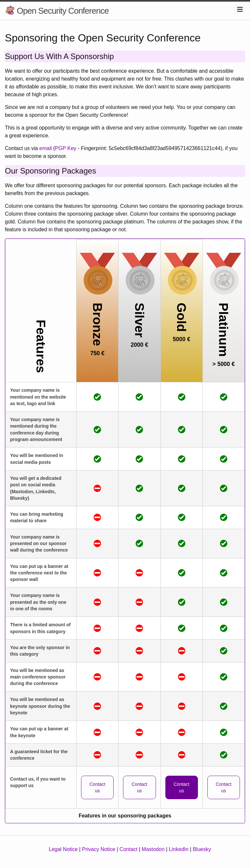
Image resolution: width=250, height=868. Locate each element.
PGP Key (66, 148)
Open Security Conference (62, 11)
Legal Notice (63, 849)
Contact (128, 849)
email (46, 148)
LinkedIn (179, 849)
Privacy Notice (99, 849)
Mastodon (153, 849)
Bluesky (202, 849)
